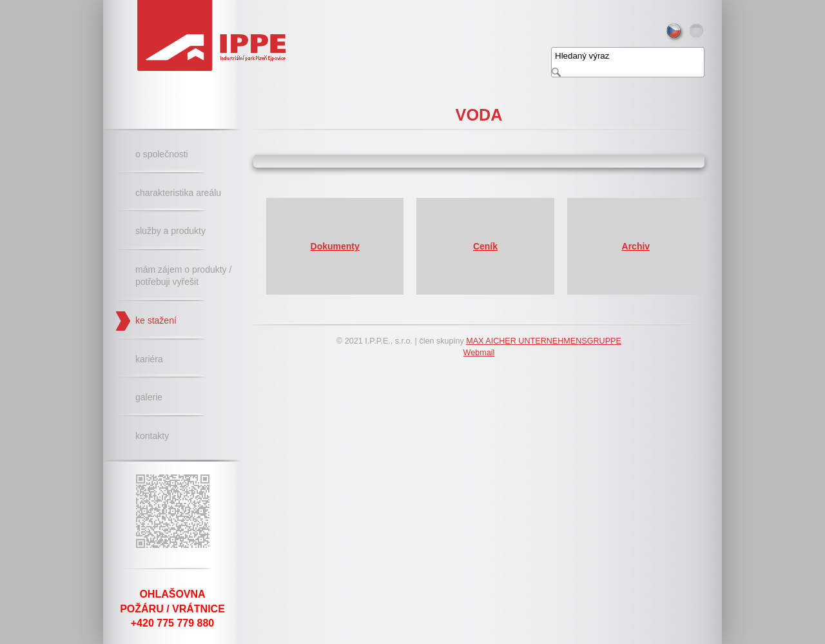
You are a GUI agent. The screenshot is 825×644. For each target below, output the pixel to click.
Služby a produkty (170, 231)
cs (675, 33)
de (698, 33)
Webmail (479, 353)
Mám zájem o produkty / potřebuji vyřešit (183, 276)
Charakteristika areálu (178, 193)
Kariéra (149, 359)
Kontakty (152, 436)
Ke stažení (156, 320)
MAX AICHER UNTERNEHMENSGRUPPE (544, 341)
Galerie (149, 397)
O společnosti (162, 154)
